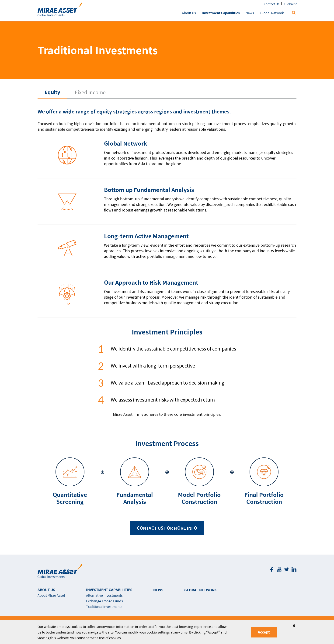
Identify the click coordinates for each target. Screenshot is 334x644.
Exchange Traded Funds (104, 601)
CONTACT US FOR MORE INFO (167, 528)
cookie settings (158, 632)
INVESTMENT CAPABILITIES (109, 590)
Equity (52, 92)
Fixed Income (90, 92)
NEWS (158, 590)
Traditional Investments (104, 607)
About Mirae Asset (51, 595)
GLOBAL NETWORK (200, 590)
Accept (264, 632)
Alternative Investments (104, 595)
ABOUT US (46, 590)
